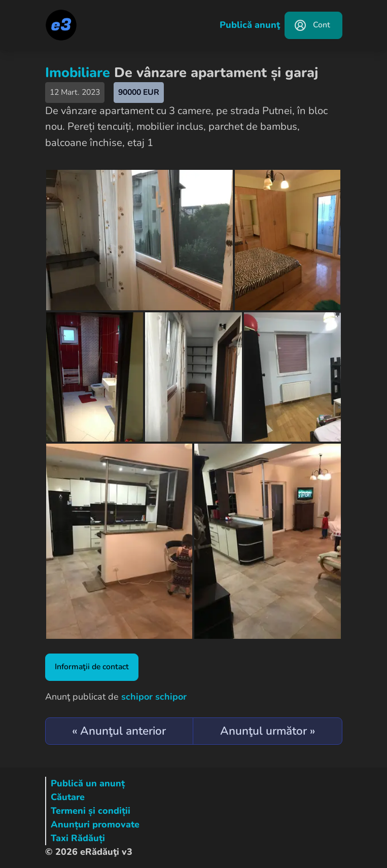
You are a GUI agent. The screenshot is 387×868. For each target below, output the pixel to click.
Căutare (68, 797)
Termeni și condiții (91, 811)
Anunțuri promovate (95, 824)
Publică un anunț (88, 783)
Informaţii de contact (92, 667)
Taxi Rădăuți (78, 838)
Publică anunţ (250, 25)
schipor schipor (154, 697)
